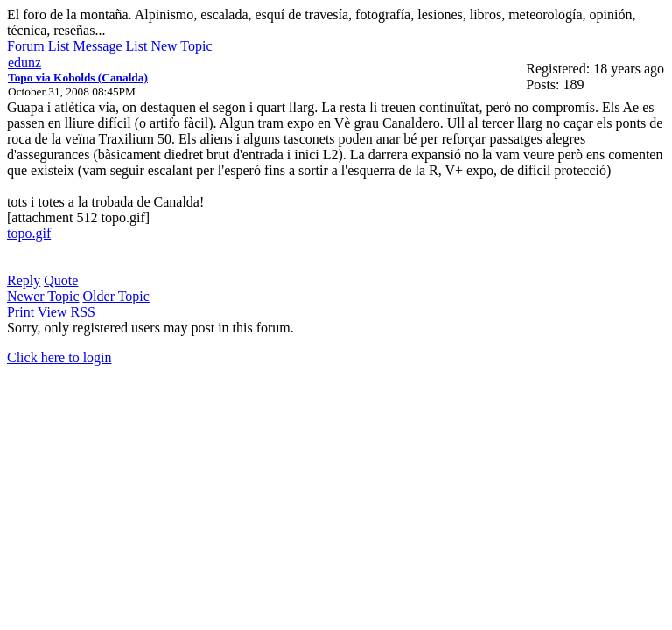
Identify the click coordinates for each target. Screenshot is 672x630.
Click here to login (59, 357)
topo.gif (29, 233)
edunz (24, 63)
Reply (24, 280)
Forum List (38, 46)
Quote (61, 280)
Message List (111, 46)
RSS (83, 312)
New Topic (181, 46)
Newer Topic (43, 296)
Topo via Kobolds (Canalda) (78, 77)
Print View (37, 312)
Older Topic (116, 296)
